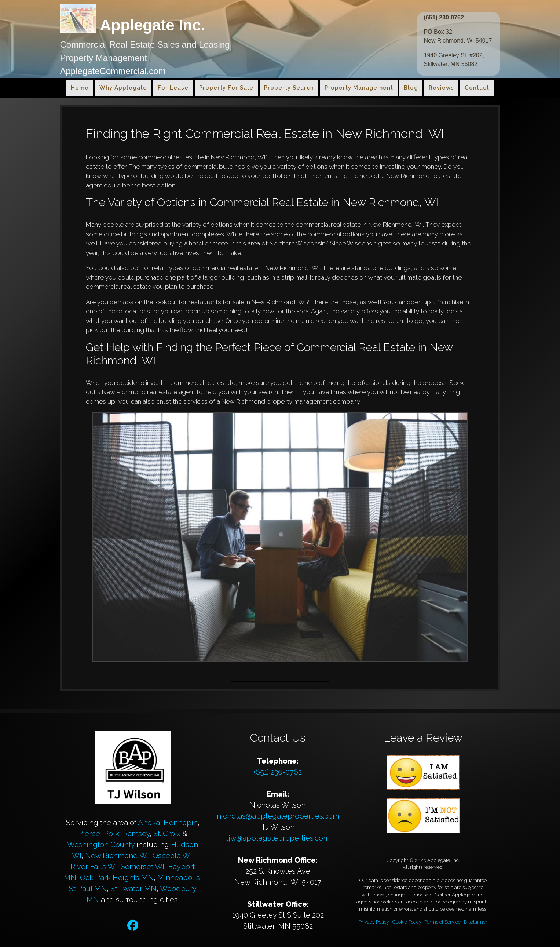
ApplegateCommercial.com (113, 71)
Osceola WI (172, 856)
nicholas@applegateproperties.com (278, 816)
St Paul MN (88, 889)
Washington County (101, 845)
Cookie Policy (407, 922)
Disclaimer (476, 922)
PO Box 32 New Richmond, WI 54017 (458, 36)
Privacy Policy (374, 922)
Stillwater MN (133, 889)
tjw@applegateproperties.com (278, 838)
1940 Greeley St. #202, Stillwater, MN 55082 (454, 60)
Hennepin (181, 823)
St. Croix (167, 834)
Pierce (89, 834)
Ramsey (136, 834)
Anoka (149, 823)
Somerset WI (142, 867)
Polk (111, 834)
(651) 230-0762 (444, 17)
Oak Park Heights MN (117, 878)
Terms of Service (443, 922)
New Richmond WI (117, 856)
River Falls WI (94, 867)
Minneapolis (179, 878)
